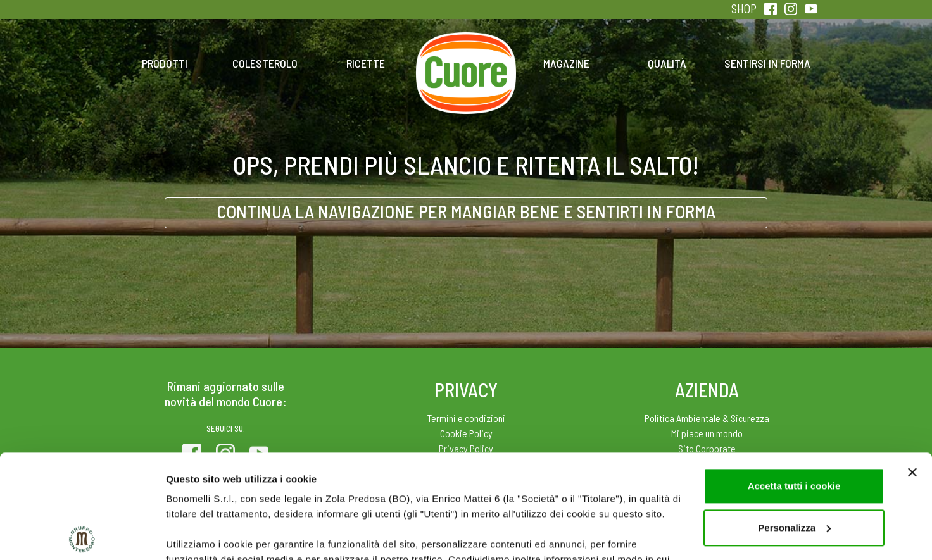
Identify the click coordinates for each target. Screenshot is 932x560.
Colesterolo (265, 63)
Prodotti (165, 63)
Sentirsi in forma (767, 63)
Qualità (667, 63)
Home (466, 49)
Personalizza (794, 424)
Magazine (566, 63)
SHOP (744, 9)
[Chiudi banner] (912, 369)
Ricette (366, 63)
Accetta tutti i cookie (794, 383)
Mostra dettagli (200, 535)
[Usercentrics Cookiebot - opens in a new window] (82, 535)
